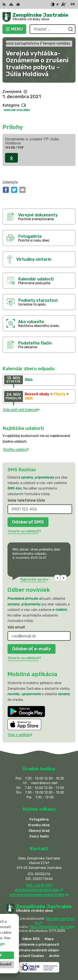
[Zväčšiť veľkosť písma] (63, 4)
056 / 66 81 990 (39, 885)
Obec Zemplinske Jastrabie (52, 927)
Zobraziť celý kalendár (21, 410)
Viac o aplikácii (20, 735)
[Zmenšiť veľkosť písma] (58, 4)
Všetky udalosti (16, 449)
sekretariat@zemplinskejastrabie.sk (39, 895)
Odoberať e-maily (32, 649)
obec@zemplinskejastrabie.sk (39, 890)
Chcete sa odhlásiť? (24, 531)
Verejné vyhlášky (17, 110)
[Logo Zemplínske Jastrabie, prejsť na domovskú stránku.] (39, 17)
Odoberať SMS (28, 522)
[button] (58, 578)
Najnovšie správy (34, 579)
